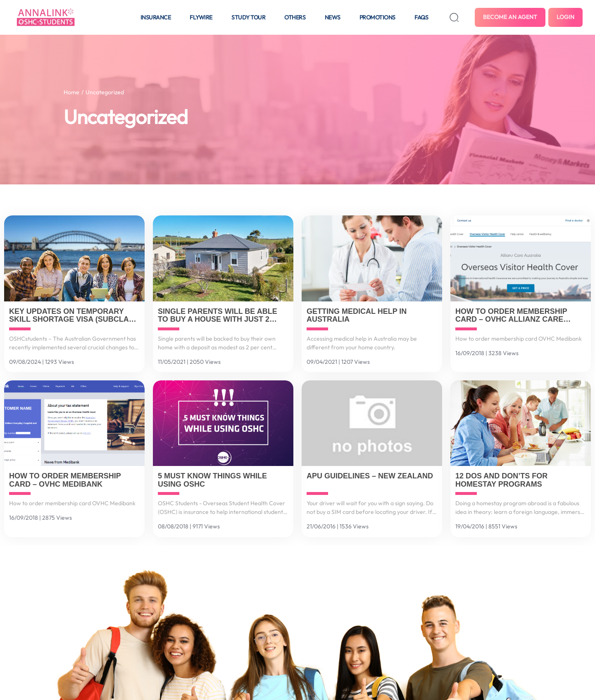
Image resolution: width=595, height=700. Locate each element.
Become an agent (510, 17)
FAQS (421, 17)
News (333, 17)
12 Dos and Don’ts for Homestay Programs (501, 480)
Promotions (377, 17)
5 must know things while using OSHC (212, 480)
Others (295, 17)
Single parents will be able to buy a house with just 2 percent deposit (218, 316)
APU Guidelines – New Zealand (370, 476)
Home (71, 92)
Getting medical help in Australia (357, 316)
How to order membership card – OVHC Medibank (65, 480)
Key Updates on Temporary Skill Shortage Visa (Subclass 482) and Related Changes (74, 316)
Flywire (201, 17)
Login (565, 17)
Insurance (156, 17)
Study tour (248, 17)
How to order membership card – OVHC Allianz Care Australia (511, 316)
